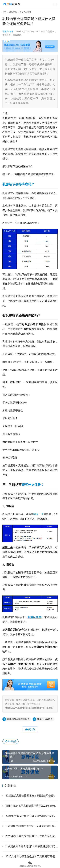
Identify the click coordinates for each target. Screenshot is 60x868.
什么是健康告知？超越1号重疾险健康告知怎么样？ (31, 846)
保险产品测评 (48, 31)
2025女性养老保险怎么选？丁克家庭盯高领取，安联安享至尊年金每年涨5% (31, 856)
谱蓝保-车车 (8, 31)
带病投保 (7, 35)
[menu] (55, 4)
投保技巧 (17, 35)
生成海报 (10, 741)
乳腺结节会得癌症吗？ (18, 184)
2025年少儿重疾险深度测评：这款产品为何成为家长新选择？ (31, 836)
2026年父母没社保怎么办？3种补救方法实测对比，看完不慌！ (31, 816)
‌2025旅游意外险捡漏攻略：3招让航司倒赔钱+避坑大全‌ (31, 796)
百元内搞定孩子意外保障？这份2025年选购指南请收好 (31, 806)
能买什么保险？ (33, 485)
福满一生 (38, 514)
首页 (4, 12)
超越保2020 (34, 617)
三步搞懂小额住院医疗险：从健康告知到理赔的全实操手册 (31, 826)
